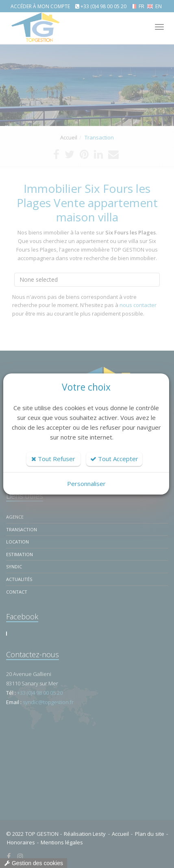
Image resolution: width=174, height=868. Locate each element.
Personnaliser (86, 484)
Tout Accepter (114, 459)
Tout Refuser (53, 459)
